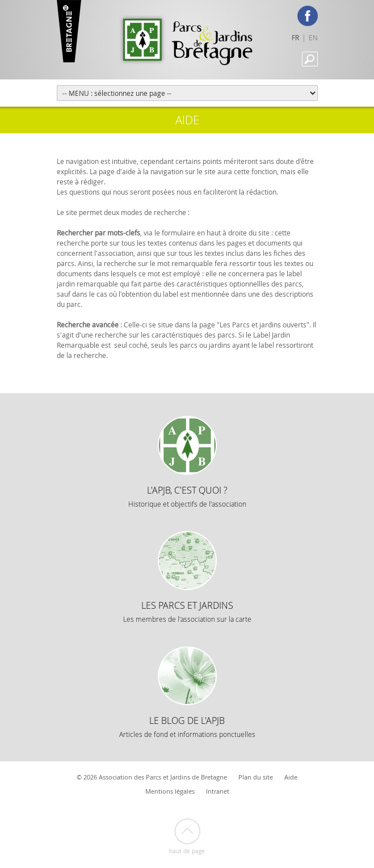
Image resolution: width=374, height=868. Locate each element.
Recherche (310, 59)
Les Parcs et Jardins (187, 611)
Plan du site (256, 777)
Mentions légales (170, 791)
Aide (291, 777)
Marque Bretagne (69, 31)
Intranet (218, 791)
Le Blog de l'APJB (187, 726)
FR (295, 37)
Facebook (308, 16)
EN (313, 37)
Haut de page (187, 851)
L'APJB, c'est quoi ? (187, 496)
